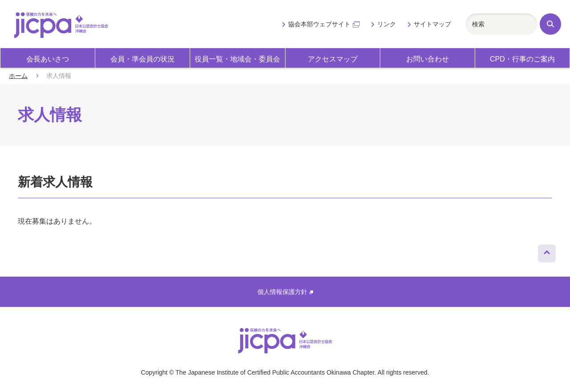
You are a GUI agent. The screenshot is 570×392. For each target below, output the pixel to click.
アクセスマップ (333, 59)
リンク (387, 24)
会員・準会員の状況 (142, 59)
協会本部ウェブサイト (324, 24)
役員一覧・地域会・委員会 (237, 59)
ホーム (18, 76)
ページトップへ (547, 251)
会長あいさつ (48, 59)
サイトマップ (432, 24)
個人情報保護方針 (285, 292)
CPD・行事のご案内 (522, 59)
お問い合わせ (427, 59)
